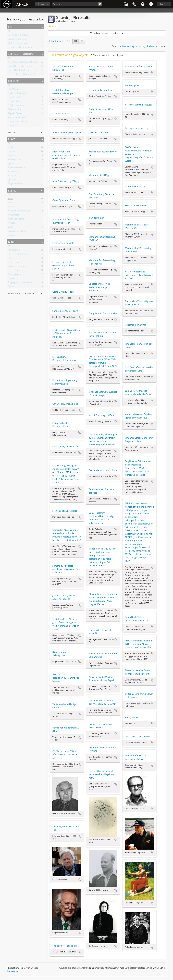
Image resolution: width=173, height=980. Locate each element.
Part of (13, 27)
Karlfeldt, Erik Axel (17, 94)
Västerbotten (14, 160)
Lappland (13, 156)
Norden (12, 152)
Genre (12, 242)
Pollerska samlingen (18, 35)
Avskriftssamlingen (17, 44)
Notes (11, 279)
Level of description (21, 293)
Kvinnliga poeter (16, 219)
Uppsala (12, 180)
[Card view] (76, 41)
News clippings (15, 271)
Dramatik (12, 236)
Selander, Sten (15, 110)
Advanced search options (107, 33)
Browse (41, 4)
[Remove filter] (56, 26)
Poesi (10, 199)
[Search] (77, 4)
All (9, 31)
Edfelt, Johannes (16, 106)
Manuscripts (14, 250)
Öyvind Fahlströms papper (21, 48)
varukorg (126, 4)
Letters (11, 259)
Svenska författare (17, 232)
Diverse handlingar (17, 40)
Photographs (14, 275)
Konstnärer (13, 215)
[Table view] (82, 41)
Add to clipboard (79, 76)
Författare (13, 203)
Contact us (13, 971)
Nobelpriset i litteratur (19, 211)
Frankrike (13, 176)
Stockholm (13, 172)
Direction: (116, 46)
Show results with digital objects (107, 55)
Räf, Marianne (15, 90)
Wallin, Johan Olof (17, 118)
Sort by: (142, 46)
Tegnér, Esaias (15, 114)
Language (143, 4)
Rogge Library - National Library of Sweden (29, 75)
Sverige (11, 148)
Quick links (151, 4)
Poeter (11, 207)
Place (12, 139)
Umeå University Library (20, 67)
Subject (13, 190)
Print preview (56, 41)
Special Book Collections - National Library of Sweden (34, 71)
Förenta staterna (16, 168)
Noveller (12, 223)
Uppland (12, 164)
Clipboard (134, 4)
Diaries (11, 287)
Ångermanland (15, 184)
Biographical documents (20, 283)
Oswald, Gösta (15, 102)
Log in (163, 4)
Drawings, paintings (18, 267)
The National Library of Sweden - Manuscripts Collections (36, 63)
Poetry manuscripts (18, 255)
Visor (10, 228)
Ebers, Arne (13, 126)
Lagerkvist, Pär (15, 98)
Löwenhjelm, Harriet (18, 122)
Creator (13, 81)
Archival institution (21, 54)
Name (12, 132)
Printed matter (15, 263)
